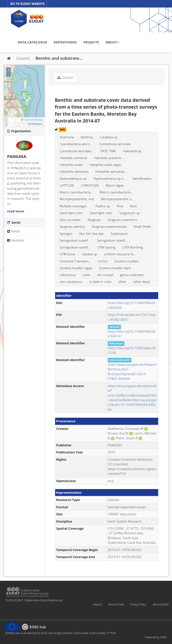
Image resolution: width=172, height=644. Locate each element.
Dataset (23, 58)
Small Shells (142, 226)
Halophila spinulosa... (111, 171)
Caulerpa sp (109, 137)
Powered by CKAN (156, 637)
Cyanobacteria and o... (76, 144)
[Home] (9, 58)
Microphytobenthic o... (118, 199)
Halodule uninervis (74, 158)
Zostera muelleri (127, 261)
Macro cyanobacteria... (76, 192)
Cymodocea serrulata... (77, 151)
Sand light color (101, 213)
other (122, 282)
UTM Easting (106, 247)
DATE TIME (108, 151)
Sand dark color (71, 213)
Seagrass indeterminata (110, 226)
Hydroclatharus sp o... (109, 178)
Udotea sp (89, 254)
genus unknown (132, 275)
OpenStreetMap (33, 120)
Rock (133, 206)
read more (16, 211)
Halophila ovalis (71, 165)
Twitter (14, 231)
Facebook (16, 240)
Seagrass (94, 220)
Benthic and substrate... (59, 58)
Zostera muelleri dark (115, 268)
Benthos (87, 137)
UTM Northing (133, 247)
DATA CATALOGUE (32, 42)
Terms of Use (116, 604)
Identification (142, 178)
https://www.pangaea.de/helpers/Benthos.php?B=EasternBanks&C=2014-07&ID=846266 (132, 371)
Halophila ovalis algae (105, 165)
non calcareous (71, 282)
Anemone (67, 137)
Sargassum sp (130, 213)
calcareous (68, 275)
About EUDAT (161, 604)
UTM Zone (67, 254)
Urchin (103, 261)
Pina (120, 206)
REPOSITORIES (65, 42)
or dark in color (100, 282)
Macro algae (115, 185)
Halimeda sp (132, 151)
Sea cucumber (70, 220)
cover (86, 275)
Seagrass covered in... (124, 220)
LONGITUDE (90, 185)
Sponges (66, 234)
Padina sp (103, 206)
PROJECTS (91, 42)
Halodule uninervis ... (109, 158)
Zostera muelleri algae (76, 268)
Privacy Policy (138, 604)
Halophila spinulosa (74, 171)
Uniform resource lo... (120, 254)
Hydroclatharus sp (73, 178)
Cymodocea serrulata (115, 144)
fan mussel (105, 275)
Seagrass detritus (72, 226)
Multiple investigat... (74, 206)
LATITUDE (67, 185)
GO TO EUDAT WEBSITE (27, 4)
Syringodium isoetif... (75, 240)
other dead (141, 282)
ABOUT (112, 42)
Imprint (97, 604)
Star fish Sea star (91, 234)
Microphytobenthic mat (77, 199)
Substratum (119, 234)
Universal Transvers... (75, 261)
